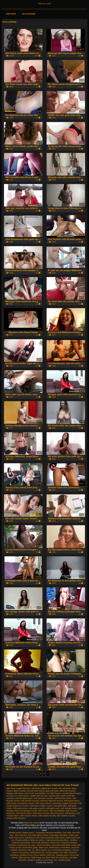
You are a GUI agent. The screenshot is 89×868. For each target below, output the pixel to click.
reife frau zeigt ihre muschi (51, 801)
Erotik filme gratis (30, 848)
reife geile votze (53, 808)
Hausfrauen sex (50, 860)
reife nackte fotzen (24, 813)
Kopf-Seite (11, 14)
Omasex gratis (52, 853)
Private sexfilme (22, 840)
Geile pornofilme (44, 845)
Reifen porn (55, 843)
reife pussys (70, 813)
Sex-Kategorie (29, 14)
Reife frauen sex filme (41, 858)
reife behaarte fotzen (24, 798)
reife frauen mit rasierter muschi (20, 803)
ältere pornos (24, 858)
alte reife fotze (65, 788)
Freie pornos (24, 853)
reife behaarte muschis (44, 798)
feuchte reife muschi (36, 791)
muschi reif (29, 793)
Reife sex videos (37, 840)
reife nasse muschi (41, 813)
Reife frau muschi (44, 4)
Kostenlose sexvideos (58, 835)
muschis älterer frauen (71, 793)
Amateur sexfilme (35, 860)
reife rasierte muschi (47, 816)
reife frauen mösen (43, 803)
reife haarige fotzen (69, 808)
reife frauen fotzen (72, 801)
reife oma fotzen (57, 813)
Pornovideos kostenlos (62, 850)
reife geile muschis (37, 808)
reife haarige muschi (28, 811)
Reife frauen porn (16, 838)
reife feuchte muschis (30, 801)
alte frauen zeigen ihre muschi (45, 788)
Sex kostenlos (21, 835)
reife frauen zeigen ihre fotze (64, 803)
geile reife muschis (68, 791)
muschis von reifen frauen (18, 796)
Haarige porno (62, 855)
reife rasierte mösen (29, 816)
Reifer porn (74, 835)
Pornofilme (65, 848)
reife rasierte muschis (66, 816)
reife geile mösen (20, 808)
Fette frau (51, 855)
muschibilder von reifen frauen (48, 793)
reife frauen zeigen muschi (41, 806)
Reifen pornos (29, 833)
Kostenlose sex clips (27, 845)
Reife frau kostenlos (60, 858)
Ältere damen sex (43, 850)
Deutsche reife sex (27, 850)
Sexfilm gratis (64, 860)
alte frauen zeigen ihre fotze (19, 788)
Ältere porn (43, 848)
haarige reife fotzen (15, 793)
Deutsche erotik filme (61, 845)
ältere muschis (20, 791)
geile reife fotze (52, 791)
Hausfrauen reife (32, 838)
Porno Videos (39, 855)
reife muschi (43, 811)
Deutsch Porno (26, 855)
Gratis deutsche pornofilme (57, 840)
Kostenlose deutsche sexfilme (49, 833)
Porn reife (67, 833)
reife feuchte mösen (63, 798)
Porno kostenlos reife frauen (52, 838)
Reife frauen (54, 848)
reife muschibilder (57, 811)
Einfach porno (15, 833)
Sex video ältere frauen (38, 835)
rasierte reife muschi (57, 796)
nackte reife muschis (39, 796)
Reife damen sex (37, 853)
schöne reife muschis (16, 818)
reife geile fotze (60, 806)
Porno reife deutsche (40, 843)
